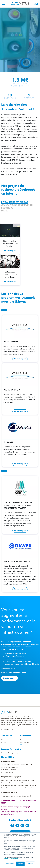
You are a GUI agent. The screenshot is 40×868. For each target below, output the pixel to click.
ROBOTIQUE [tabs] (7, 208)
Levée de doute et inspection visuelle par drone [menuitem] (18, 780)
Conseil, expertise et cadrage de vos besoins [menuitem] (17, 796)
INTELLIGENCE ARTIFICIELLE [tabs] (15, 202)
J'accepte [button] (20, 864)
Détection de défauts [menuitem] (9, 770)
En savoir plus (10, 251)
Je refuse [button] (30, 864)
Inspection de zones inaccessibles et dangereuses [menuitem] (18, 783)
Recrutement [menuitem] (24, 742)
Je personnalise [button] (10, 864)
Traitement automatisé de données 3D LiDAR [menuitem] (17, 765)
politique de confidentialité (11, 859)
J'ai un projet (10, 678)
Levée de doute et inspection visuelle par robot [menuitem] (18, 788)
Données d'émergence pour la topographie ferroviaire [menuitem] (16, 808)
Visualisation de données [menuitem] (10, 767)
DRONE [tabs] (5, 211)
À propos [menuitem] (23, 740)
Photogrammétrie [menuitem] (7, 772)
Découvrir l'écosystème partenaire (13, 753)
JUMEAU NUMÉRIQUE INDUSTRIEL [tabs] (17, 205)
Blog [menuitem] (3, 740)
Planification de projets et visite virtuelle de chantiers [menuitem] (19, 785)
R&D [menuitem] (22, 745)
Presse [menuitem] (3, 742)
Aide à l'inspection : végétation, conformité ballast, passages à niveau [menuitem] (19, 813)
